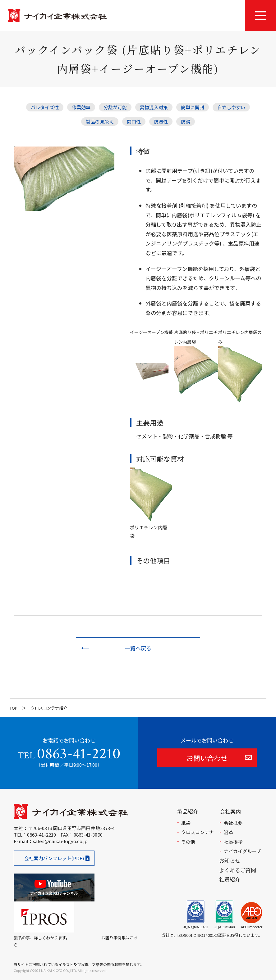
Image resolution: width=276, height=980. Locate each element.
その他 (188, 842)
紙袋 (186, 823)
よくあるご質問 (238, 870)
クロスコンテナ (198, 832)
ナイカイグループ (242, 851)
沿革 (228, 832)
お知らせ (230, 860)
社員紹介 (230, 879)
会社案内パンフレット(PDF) (54, 858)
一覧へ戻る (138, 648)
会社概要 (233, 823)
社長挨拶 (233, 842)
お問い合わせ (207, 758)
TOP (14, 708)
